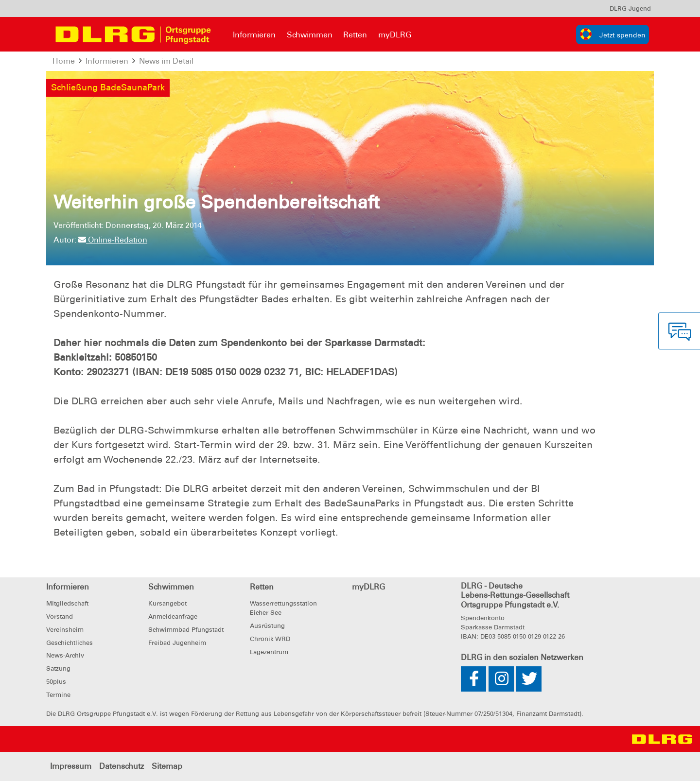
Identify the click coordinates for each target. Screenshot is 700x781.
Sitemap (167, 766)
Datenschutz (122, 766)
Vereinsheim (65, 630)
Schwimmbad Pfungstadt (186, 630)
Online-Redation (113, 240)
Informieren (254, 35)
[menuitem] (630, 9)
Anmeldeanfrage (173, 616)
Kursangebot (167, 603)
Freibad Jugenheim (177, 643)
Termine (58, 695)
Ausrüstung (267, 626)
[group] (612, 35)
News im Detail (167, 61)
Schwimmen (310, 35)
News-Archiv (65, 655)
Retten (355, 35)
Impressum (71, 766)
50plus (56, 682)
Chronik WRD (270, 639)
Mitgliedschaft (67, 603)
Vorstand (60, 616)
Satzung (58, 668)
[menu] (630, 9)
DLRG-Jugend (630, 9)
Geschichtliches (70, 643)
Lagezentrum (269, 652)
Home (64, 61)
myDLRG (395, 35)
